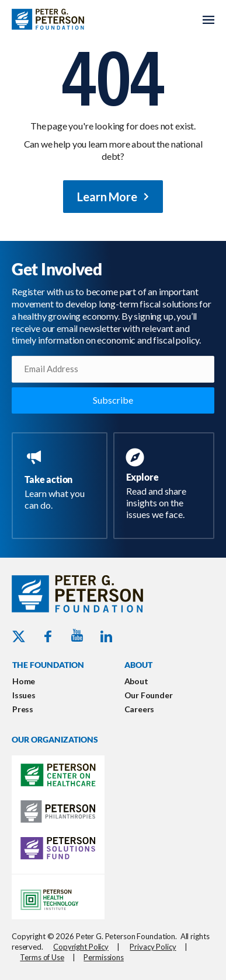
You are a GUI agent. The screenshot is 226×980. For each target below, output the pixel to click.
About (136, 681)
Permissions (104, 957)
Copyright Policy (81, 947)
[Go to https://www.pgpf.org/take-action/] (62, 481)
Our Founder (149, 695)
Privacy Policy (153, 947)
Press (23, 709)
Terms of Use (42, 957)
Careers (140, 709)
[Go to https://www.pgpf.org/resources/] (166, 485)
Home (24, 681)
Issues (24, 695)
